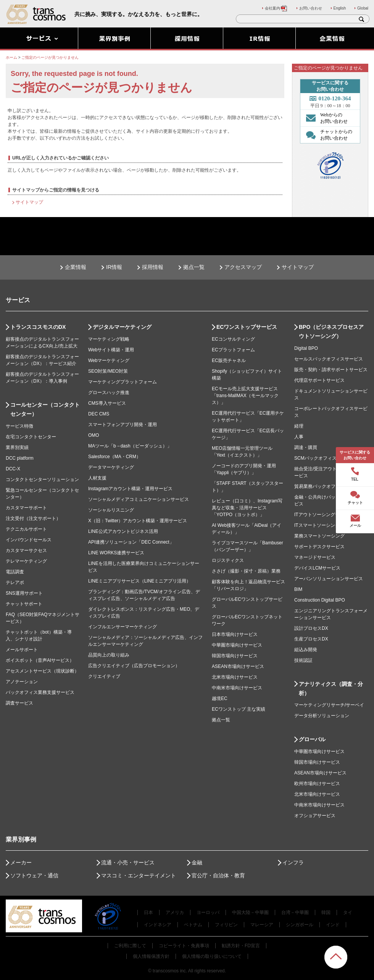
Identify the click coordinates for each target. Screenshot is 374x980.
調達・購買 (306, 447)
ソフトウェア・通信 (34, 875)
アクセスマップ (243, 267)
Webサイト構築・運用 (111, 350)
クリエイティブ (104, 676)
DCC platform (20, 458)
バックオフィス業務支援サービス (40, 692)
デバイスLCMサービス (317, 568)
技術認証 (303, 660)
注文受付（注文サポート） (33, 518)
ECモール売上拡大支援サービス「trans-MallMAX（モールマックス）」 (245, 396)
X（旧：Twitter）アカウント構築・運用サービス (138, 521)
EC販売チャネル (229, 360)
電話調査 (15, 572)
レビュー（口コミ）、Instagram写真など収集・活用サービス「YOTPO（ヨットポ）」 (247, 508)
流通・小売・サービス (128, 863)
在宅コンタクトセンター (31, 437)
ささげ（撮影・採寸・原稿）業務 (246, 571)
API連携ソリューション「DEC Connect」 (131, 542)
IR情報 (114, 267)
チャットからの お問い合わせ (327, 135)
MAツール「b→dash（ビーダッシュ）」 (130, 446)
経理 (299, 426)
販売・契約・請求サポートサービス (331, 370)
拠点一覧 (194, 267)
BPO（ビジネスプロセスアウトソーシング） (331, 331)
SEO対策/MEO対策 (108, 371)
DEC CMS (99, 414)
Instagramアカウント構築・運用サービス (130, 489)
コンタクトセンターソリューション (42, 480)
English (340, 8)
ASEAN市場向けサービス (238, 666)
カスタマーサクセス (26, 550)
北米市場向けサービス (235, 677)
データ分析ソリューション (322, 716)
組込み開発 (306, 650)
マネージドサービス (315, 557)
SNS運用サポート (24, 593)
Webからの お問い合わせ (325, 118)
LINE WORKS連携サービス (116, 553)
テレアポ (15, 583)
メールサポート (22, 650)
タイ (348, 912)
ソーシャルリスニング (111, 510)
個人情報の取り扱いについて (212, 956)
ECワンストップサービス (247, 327)
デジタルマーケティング (122, 327)
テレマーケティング (26, 561)
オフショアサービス (315, 816)
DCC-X (13, 469)
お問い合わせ (311, 8)
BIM (298, 589)
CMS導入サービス (107, 403)
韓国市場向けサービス (235, 656)
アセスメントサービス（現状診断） (42, 671)
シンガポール (300, 925)
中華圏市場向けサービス (237, 645)
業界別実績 (17, 447)
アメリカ (175, 912)
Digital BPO (306, 348)
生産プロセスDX (311, 639)
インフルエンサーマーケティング (123, 627)
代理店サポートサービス (319, 380)
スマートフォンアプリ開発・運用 (123, 425)
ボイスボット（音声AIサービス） (40, 660)
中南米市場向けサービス (237, 688)
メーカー (21, 863)
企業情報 (76, 267)
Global (363, 8)
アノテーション (22, 682)
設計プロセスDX (311, 628)
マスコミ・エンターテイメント (139, 875)
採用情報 (153, 267)
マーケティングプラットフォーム (123, 382)
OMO (94, 435)
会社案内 (276, 8)
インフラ (293, 863)
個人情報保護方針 (151, 956)
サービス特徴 (19, 426)
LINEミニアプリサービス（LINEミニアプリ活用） (139, 581)
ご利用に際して (130, 946)
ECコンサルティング (233, 339)
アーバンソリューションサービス (329, 579)
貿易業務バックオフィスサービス (329, 486)
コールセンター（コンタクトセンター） (45, 409)
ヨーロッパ (208, 912)
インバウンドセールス (29, 540)
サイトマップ (29, 202)
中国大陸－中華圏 (250, 912)
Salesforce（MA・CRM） (114, 457)
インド (333, 925)
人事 (299, 437)
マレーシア (262, 925)
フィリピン (226, 925)
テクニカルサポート (26, 529)
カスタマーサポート (26, 508)
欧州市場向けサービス (317, 784)
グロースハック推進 (109, 393)
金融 (197, 863)
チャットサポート (24, 604)
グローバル (312, 739)
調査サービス (19, 703)
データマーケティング (111, 467)
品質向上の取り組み (109, 655)
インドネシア (158, 925)
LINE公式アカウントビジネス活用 (123, 531)
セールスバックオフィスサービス (329, 359)
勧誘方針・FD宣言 (241, 946)
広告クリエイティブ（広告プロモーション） (134, 666)
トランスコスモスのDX (38, 327)
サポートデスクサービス (319, 547)
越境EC (220, 698)
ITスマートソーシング (317, 525)
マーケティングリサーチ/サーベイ (329, 705)
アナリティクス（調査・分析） (331, 689)
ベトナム (193, 925)
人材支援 (97, 478)
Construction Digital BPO (320, 600)
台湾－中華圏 (295, 912)
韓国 (326, 912)
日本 (148, 912)
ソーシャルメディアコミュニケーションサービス (139, 499)
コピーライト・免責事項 (184, 946)
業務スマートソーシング (319, 536)
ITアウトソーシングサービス (324, 515)
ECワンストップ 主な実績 (239, 709)
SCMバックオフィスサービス (325, 458)
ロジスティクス (228, 560)
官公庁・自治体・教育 (218, 875)
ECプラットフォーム (233, 350)
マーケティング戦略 (109, 339)
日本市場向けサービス (235, 634)
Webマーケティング (109, 360)
